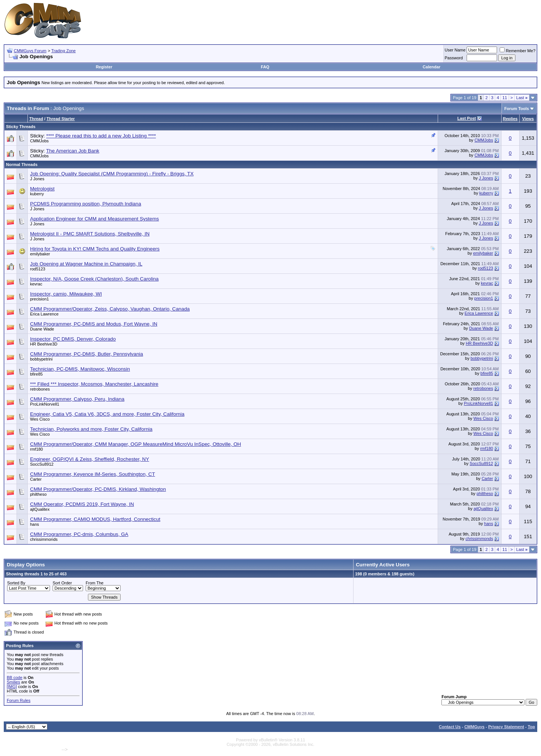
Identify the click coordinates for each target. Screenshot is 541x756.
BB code (15, 678)
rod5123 (38, 269)
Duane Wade (42, 329)
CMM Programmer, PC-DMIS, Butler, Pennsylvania (87, 354)
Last (522, 98)
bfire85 (36, 374)
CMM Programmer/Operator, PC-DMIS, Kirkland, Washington (98, 489)
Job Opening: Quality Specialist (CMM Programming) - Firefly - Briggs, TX (112, 174)
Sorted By (16, 583)
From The (94, 583)
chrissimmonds (44, 539)
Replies (510, 119)
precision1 (39, 299)
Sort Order (62, 583)
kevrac (36, 284)
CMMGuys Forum (30, 51)
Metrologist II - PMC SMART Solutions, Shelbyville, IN (90, 234)
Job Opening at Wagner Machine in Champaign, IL (86, 264)
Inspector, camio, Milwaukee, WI (66, 294)
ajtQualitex (40, 509)
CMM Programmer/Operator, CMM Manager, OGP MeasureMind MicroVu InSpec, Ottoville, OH (135, 444)
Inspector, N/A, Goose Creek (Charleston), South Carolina (94, 279)
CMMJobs (39, 141)
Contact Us (450, 727)
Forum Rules (19, 700)
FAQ (265, 67)
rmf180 (36, 449)
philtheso (38, 494)
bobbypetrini (41, 359)
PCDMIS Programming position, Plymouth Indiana (86, 204)
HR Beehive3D (44, 344)
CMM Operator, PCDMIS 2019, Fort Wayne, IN (82, 504)
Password (454, 58)
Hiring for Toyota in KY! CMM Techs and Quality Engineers (95, 249)
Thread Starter (61, 119)
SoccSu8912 (42, 464)
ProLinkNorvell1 (45, 404)
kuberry (37, 194)
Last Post (467, 118)
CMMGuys (475, 727)
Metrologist (42, 189)
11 (505, 98)
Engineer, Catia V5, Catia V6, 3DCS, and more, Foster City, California (107, 414)
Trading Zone (63, 51)
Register (104, 67)
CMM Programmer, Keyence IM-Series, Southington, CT (93, 474)
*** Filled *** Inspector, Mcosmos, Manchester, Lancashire (94, 384)
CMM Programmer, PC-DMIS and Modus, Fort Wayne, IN (94, 324)
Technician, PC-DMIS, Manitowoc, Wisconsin (80, 369)
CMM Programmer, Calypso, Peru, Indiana (77, 399)
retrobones (40, 389)
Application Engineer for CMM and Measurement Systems (94, 219)
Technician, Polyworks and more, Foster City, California (91, 429)
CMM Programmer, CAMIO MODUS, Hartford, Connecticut (95, 519)
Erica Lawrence (44, 314)
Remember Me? (518, 51)
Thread (36, 119)
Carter (36, 479)
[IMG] (12, 687)
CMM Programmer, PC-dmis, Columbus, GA (79, 534)
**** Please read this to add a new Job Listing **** (101, 136)
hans (35, 524)
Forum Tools (517, 109)
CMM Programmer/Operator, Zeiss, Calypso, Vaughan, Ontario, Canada (110, 309)
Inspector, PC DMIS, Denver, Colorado (73, 339)
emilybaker (40, 254)
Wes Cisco (40, 419)
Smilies (13, 682)
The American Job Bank (73, 151)
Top (531, 727)
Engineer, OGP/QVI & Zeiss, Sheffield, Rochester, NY (90, 459)
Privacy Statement (506, 727)
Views (528, 119)
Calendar (431, 67)
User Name (455, 50)
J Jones (37, 179)
